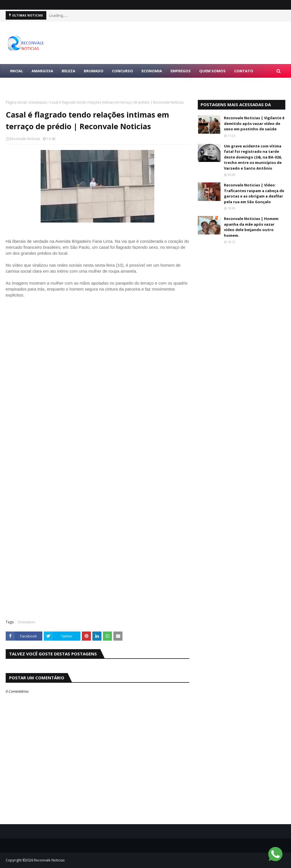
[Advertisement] (97, 574)
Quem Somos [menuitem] (212, 71)
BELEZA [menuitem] (68, 71)
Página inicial (16, 102)
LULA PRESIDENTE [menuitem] (26, 85)
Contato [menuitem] (244, 71)
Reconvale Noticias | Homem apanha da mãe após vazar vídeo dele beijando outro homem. (251, 227)
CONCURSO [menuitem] (122, 71)
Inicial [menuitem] (16, 71)
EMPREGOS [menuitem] (181, 71)
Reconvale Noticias (25, 139)
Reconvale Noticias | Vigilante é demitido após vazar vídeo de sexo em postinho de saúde (254, 123)
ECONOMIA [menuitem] (152, 71)
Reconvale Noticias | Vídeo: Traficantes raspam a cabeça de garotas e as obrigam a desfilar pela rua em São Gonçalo (254, 193)
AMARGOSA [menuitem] (42, 71)
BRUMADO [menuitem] (94, 71)
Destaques (38, 102)
